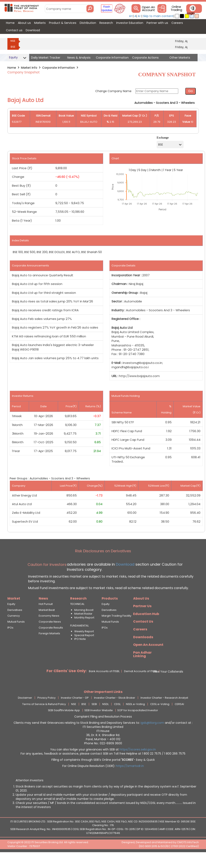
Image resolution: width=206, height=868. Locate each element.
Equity (11, 617)
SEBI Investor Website (99, 723)
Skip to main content (158, 16)
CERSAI (179, 717)
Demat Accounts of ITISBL (141, 684)
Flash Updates (107, 8)
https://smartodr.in (130, 779)
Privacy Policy (47, 711)
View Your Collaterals (168, 684)
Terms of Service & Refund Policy (44, 717)
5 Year (178, 170)
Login (191, 13)
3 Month (155, 170)
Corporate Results (51, 641)
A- (140, 16)
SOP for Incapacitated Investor (138, 723)
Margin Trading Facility (116, 629)
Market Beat (47, 623)
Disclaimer (25, 711)
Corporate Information (59, 68)
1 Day (132, 170)
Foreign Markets (49, 646)
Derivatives (15, 623)
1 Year (167, 170)
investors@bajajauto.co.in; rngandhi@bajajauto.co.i (137, 365)
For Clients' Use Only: (67, 684)
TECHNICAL (77, 617)
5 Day (143, 170)
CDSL (117, 717)
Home (12, 68)
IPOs (10, 641)
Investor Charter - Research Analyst (164, 711)
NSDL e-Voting (135, 717)
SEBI (94, 717)
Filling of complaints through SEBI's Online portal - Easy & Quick (103, 773)
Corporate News (50, 635)
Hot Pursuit (46, 617)
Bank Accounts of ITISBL (104, 684)
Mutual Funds (16, 635)
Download (125, 577)
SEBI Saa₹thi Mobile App (64, 723)
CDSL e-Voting (160, 717)
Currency (14, 629)
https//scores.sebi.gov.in (138, 762)
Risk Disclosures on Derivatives (103, 564)
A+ (131, 16)
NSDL (105, 717)
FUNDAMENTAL (79, 639)
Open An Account (148, 9)
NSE (13, 41)
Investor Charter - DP (75, 711)
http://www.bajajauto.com (139, 376)
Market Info (29, 68)
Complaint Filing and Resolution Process (103, 729)
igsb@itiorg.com (153, 736)
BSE (13, 47)
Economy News (49, 629)
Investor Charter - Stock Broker (115, 711)
